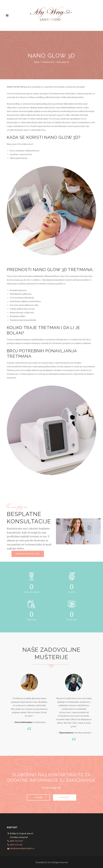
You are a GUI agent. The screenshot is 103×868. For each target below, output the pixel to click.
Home (37, 62)
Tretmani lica (48, 62)
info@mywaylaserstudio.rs (22, 848)
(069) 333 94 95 (16, 841)
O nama (38, 797)
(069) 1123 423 (16, 845)
